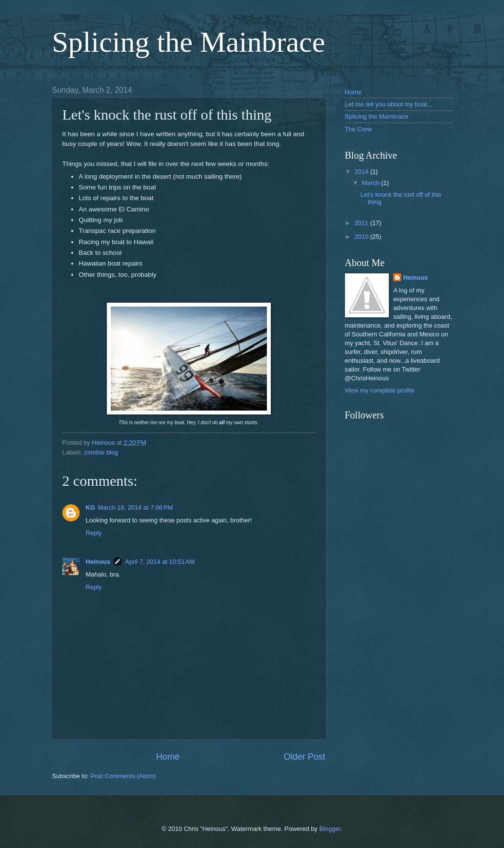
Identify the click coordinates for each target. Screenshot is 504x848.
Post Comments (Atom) (123, 776)
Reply (94, 533)
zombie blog (101, 452)
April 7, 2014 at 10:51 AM (160, 562)
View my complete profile (380, 390)
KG (91, 507)
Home (168, 757)
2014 (362, 172)
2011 (362, 223)
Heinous (98, 562)
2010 (362, 237)
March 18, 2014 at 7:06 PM (136, 507)
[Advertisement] (394, 565)
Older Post (304, 757)
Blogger (330, 829)
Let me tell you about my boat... (389, 104)
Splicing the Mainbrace (189, 42)
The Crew (359, 129)
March (372, 183)
